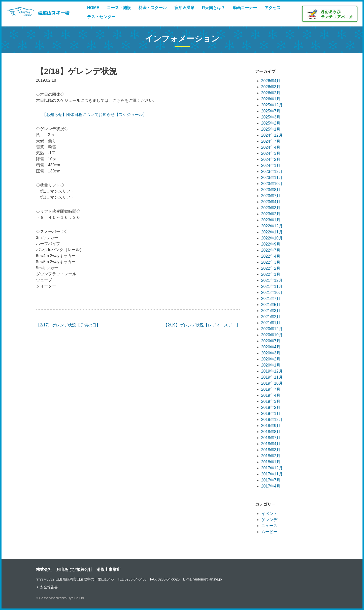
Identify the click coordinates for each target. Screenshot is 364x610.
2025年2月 (271, 123)
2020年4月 (271, 347)
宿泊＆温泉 (184, 8)
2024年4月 (271, 147)
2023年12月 (272, 172)
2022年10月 (272, 238)
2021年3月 (271, 311)
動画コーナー (245, 8)
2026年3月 (271, 87)
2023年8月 (271, 190)
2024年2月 (271, 159)
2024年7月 (271, 141)
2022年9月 (271, 244)
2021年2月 (271, 317)
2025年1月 (271, 129)
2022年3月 (271, 262)
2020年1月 (271, 365)
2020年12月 (272, 329)
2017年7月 (271, 480)
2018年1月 (271, 462)
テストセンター (101, 17)
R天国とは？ (214, 8)
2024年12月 (272, 135)
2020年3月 (271, 353)
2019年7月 (271, 389)
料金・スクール (153, 8)
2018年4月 (271, 444)
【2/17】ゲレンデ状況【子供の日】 (68, 325)
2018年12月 (272, 420)
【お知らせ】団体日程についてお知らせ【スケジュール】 (94, 115)
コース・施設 (119, 8)
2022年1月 (271, 274)
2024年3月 (271, 153)
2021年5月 (271, 305)
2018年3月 (271, 450)
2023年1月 (271, 220)
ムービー (269, 532)
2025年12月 (272, 105)
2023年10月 (272, 184)
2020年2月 (271, 359)
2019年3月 (271, 401)
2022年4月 (271, 256)
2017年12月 (272, 468)
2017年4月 (271, 486)
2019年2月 (271, 407)
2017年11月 (272, 474)
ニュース (269, 526)
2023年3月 (271, 208)
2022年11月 (272, 232)
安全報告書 (49, 587)
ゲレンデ (269, 520)
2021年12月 (272, 280)
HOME (93, 8)
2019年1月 (271, 414)
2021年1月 (271, 323)
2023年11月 (272, 178)
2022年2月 (271, 268)
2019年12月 (272, 371)
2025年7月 (271, 111)
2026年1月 (271, 99)
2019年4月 (271, 395)
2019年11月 (272, 377)
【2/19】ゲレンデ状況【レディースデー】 (202, 325)
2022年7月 (271, 250)
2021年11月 (272, 286)
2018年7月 (271, 438)
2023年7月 (271, 196)
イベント (269, 514)
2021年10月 (272, 293)
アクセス (273, 8)
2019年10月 (272, 383)
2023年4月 (271, 202)
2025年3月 (271, 117)
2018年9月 (271, 426)
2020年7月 (271, 341)
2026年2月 (271, 93)
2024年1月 (271, 165)
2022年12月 (272, 226)
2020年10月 (272, 335)
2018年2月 (271, 456)
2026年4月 (271, 81)
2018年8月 (271, 432)
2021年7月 (271, 299)
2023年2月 (271, 214)
